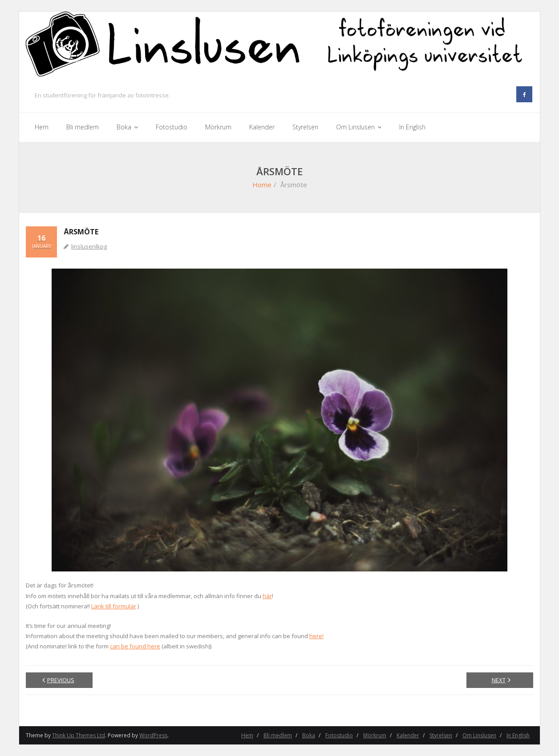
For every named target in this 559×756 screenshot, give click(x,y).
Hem (247, 735)
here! (316, 636)
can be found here (135, 646)
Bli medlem (278, 735)
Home (262, 185)
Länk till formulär (114, 606)
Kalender (408, 735)
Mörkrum (375, 735)
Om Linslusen (479, 735)
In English (518, 735)
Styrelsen (441, 735)
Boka (309, 735)
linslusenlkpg (89, 246)
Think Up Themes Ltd (79, 735)
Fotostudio (339, 735)
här (267, 596)
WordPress (153, 735)
